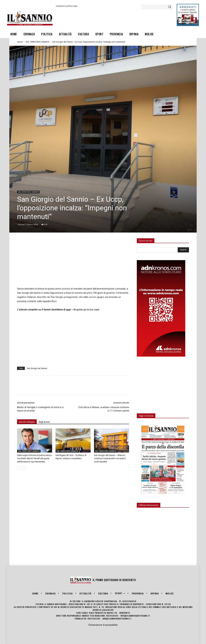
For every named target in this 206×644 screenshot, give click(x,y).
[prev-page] (19, 468)
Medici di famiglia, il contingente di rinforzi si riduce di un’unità (40, 409)
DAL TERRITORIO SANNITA (37, 42)
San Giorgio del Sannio (37, 368)
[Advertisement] (114, 18)
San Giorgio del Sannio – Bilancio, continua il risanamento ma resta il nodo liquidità (110, 458)
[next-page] (24, 468)
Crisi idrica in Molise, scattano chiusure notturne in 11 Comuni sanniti (104, 409)
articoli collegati (27, 422)
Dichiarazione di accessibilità (103, 625)
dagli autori (44, 422)
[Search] (170, 7)
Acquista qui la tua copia (86, 310)
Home (20, 42)
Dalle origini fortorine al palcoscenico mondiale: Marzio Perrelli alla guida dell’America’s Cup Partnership (34, 458)
